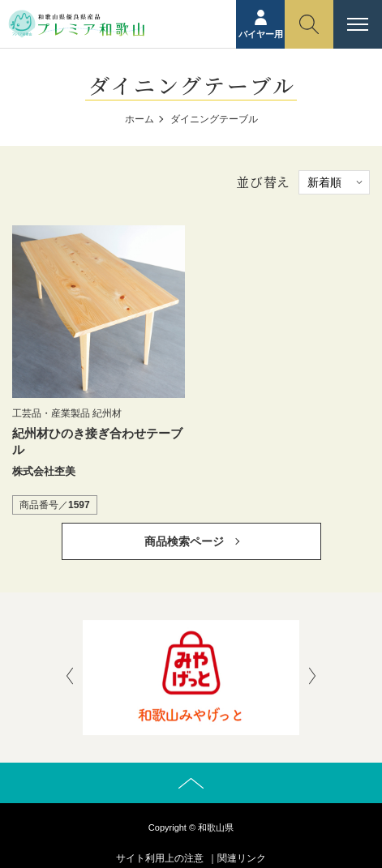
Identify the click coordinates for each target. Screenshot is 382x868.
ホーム (139, 119)
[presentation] (70, 678)
